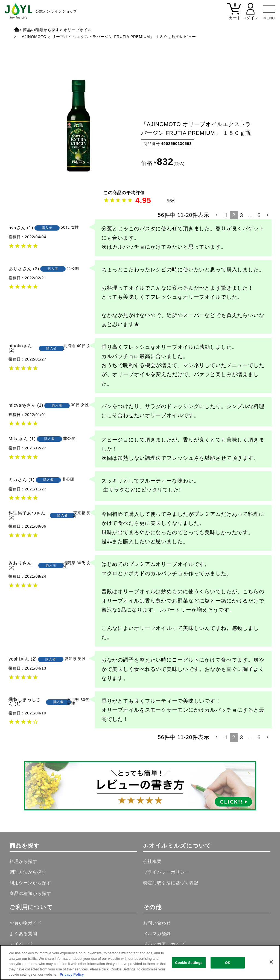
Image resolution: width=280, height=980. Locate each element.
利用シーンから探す (30, 883)
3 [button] (241, 215)
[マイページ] (250, 14)
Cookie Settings (189, 963)
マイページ (21, 944)
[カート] (234, 14)
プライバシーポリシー (166, 872)
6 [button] (259, 215)
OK (228, 963)
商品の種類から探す (41, 30)
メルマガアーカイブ (164, 944)
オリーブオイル (78, 30)
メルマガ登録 (157, 934)
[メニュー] (269, 11)
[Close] (271, 962)
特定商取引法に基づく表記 (171, 883)
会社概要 (152, 861)
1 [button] (226, 215)
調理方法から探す (28, 872)
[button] (217, 215)
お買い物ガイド (26, 923)
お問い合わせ (157, 923)
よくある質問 (23, 934)
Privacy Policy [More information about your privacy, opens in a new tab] (72, 974)
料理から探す (23, 861)
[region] (140, 962)
